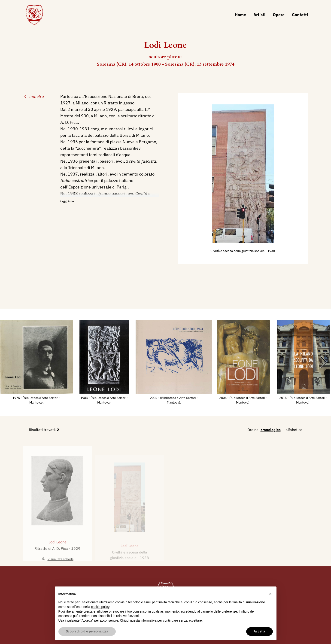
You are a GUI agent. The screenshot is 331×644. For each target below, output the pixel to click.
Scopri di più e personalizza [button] (87, 631)
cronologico (271, 430)
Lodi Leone (58, 555)
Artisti (259, 15)
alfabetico (294, 430)
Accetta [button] (260, 631)
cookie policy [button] (100, 607)
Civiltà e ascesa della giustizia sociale (238, 251)
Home (240, 15)
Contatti (300, 15)
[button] (270, 594)
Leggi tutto (67, 201)
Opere (279, 15)
